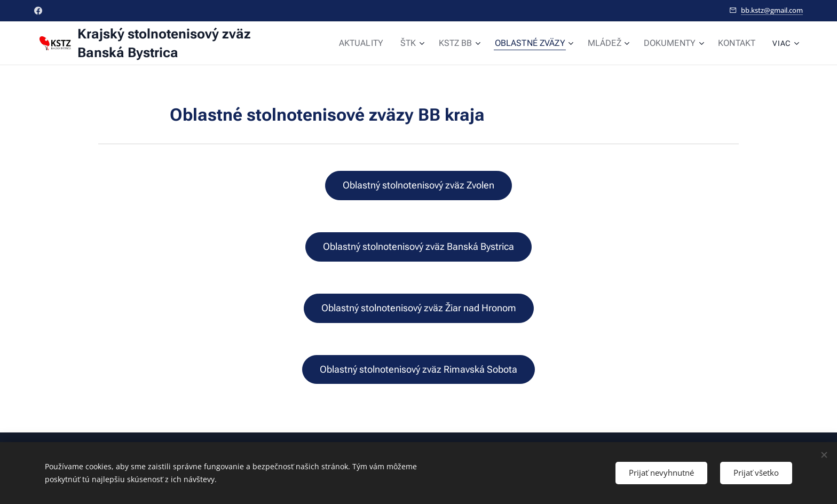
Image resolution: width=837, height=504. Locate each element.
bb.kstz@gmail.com (772, 10)
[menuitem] (382, 43)
